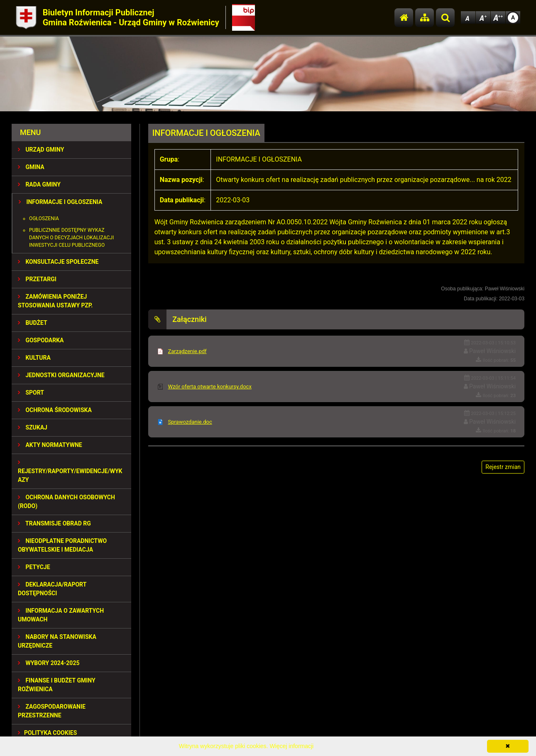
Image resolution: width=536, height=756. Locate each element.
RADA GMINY (39, 184)
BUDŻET (33, 323)
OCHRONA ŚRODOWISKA (55, 410)
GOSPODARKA (41, 340)
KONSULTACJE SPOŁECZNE (58, 262)
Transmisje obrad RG (54, 523)
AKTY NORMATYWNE (50, 445)
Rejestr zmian (503, 467)
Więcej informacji (291, 746)
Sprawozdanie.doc (190, 422)
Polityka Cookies (47, 733)
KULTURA (34, 358)
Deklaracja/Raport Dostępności (52, 589)
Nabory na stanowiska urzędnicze (57, 641)
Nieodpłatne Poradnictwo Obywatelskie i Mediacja (62, 545)
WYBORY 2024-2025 (49, 663)
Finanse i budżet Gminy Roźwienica (57, 685)
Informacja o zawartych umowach (61, 615)
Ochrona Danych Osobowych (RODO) (66, 502)
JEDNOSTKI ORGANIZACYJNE (61, 375)
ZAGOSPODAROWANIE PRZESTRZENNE (52, 711)
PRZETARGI (37, 279)
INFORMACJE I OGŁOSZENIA (60, 202)
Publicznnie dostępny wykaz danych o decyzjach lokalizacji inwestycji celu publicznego (71, 238)
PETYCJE (34, 567)
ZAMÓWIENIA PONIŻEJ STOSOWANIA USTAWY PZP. (55, 301)
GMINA (31, 167)
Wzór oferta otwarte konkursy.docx (209, 387)
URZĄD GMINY (41, 150)
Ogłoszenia (44, 218)
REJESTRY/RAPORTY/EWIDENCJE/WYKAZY (70, 471)
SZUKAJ (33, 427)
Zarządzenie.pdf (187, 351)
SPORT (31, 393)
